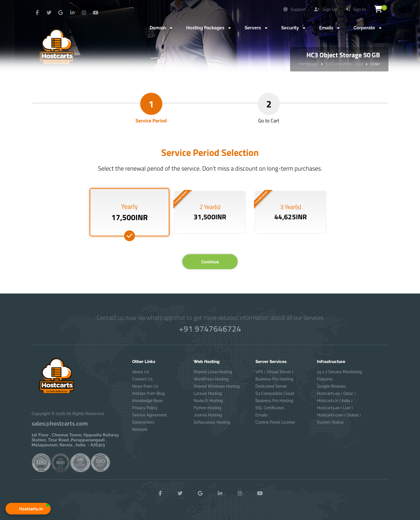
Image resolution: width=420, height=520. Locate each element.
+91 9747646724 (210, 329)
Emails (262, 415)
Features (325, 379)
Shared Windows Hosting (217, 386)
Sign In (356, 9)
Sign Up (326, 9)
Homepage (308, 64)
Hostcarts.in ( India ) (335, 401)
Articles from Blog (148, 393)
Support (295, 9)
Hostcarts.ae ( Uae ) (335, 408)
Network (140, 429)
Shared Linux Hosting (213, 372)
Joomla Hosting (208, 415)
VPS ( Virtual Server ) (274, 372)
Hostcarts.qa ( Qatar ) (336, 393)
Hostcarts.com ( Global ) (339, 415)
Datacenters (143, 422)
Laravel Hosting (208, 393)
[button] (28, 509)
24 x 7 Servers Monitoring (340, 372)
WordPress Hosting (211, 379)
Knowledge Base (147, 401)
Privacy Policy (145, 408)
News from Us (145, 386)
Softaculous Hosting (212, 422)
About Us (141, 372)
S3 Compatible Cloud (344, 64)
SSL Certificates (270, 408)
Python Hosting (208, 408)
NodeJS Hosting (208, 401)
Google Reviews (331, 386)
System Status (330, 422)
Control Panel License (275, 422)
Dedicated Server (271, 386)
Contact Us (142, 379)
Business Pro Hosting (274, 379)
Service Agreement (149, 415)
